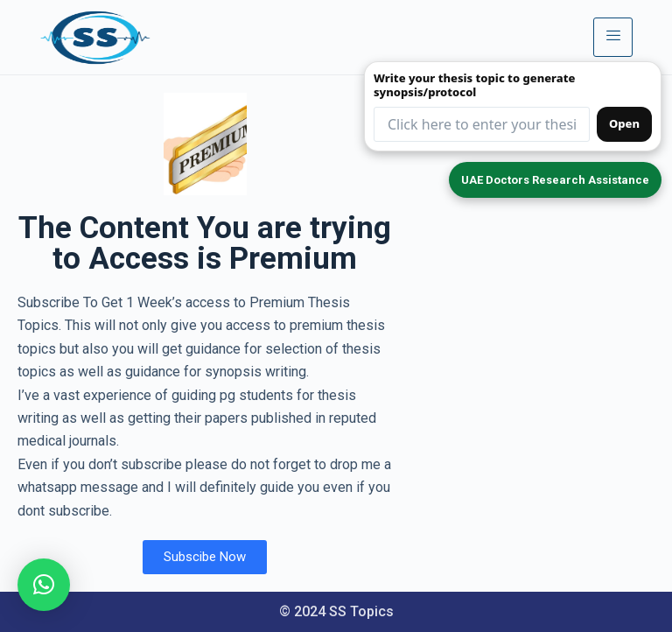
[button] (44, 585)
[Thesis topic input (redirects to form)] (482, 124)
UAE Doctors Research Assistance (555, 180)
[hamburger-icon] (613, 37)
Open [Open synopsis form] (624, 123)
